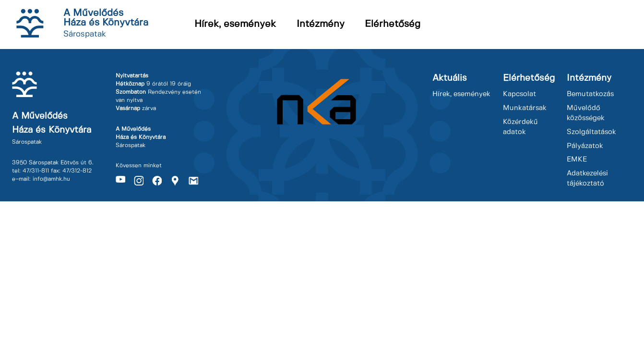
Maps (175, 181)
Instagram (139, 181)
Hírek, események (235, 24)
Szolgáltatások (591, 132)
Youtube (120, 181)
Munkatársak (525, 108)
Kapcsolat (519, 94)
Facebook (157, 181)
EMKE (577, 160)
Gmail (193, 181)
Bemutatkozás (590, 94)
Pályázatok (585, 146)
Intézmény (321, 24)
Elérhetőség (393, 24)
